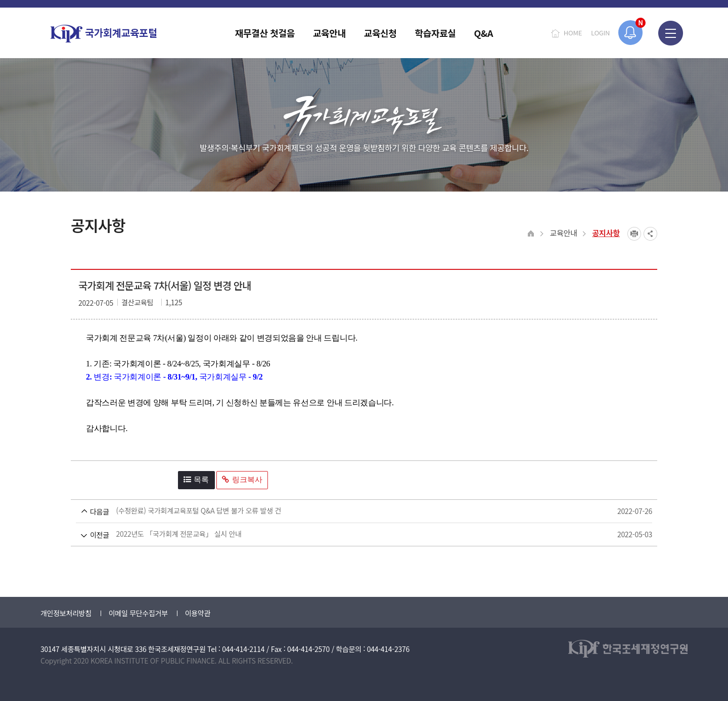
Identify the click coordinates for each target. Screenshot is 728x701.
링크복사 (242, 479)
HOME (573, 33)
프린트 (634, 234)
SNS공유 (650, 234)
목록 (196, 479)
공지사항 (606, 233)
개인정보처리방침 (66, 613)
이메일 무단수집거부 (138, 613)
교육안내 (563, 233)
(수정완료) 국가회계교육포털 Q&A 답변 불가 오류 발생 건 (345, 511)
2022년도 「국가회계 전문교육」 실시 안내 (345, 534)
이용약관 (198, 613)
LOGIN (600, 33)
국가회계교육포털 (104, 34)
